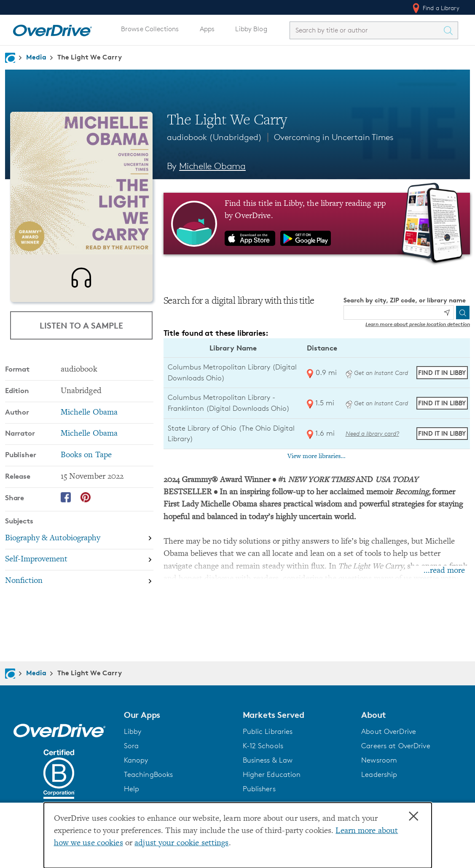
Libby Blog (251, 29)
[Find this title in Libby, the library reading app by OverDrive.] (317, 224)
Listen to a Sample (81, 325)
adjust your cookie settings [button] (181, 843)
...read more (444, 571)
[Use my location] (447, 313)
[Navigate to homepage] (10, 58)
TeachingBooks (149, 774)
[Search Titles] (450, 30)
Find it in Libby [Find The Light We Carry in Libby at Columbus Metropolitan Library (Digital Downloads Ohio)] (442, 373)
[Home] (52, 29)
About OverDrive (389, 731)
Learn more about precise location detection (418, 324)
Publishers (259, 789)
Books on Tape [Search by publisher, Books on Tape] (86, 460)
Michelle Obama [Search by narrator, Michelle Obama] (89, 438)
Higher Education (272, 774)
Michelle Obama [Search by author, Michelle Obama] (212, 166)
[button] (178, 715)
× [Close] (413, 817)
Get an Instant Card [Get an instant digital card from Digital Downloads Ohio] (377, 373)
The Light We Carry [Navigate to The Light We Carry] (90, 57)
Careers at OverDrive (396, 746)
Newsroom (379, 760)
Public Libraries (268, 731)
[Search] (463, 313)
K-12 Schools (263, 746)
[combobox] (366, 30)
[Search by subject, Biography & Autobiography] (79, 543)
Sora (131, 746)
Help (132, 789)
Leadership (379, 774)
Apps (207, 29)
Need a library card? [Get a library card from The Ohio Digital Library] (372, 433)
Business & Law (268, 760)
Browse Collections (150, 29)
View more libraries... (317, 456)
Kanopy (136, 760)
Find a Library (435, 8)
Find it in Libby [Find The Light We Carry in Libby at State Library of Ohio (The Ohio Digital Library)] (442, 433)
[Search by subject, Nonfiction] (79, 586)
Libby (133, 731)
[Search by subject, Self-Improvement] (79, 565)
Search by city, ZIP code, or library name (405, 300)
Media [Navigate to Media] (36, 57)
